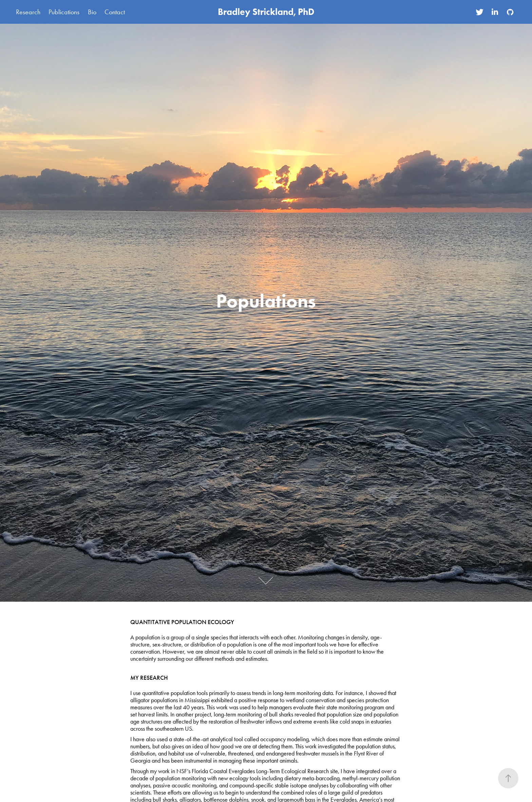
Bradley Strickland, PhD (266, 12)
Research (28, 12)
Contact (115, 12)
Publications (64, 12)
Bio (92, 12)
